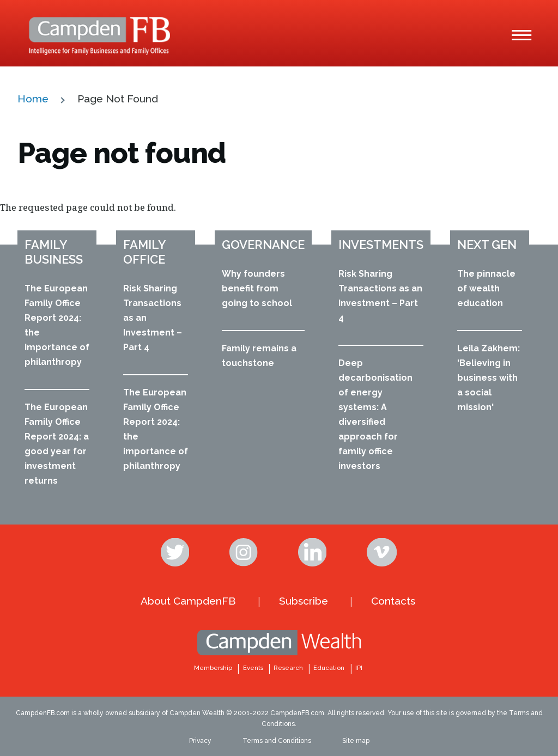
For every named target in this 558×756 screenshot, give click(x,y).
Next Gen (487, 245)
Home (33, 99)
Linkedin (313, 552)
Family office (144, 252)
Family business (54, 252)
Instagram (245, 552)
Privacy (200, 741)
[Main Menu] (521, 35)
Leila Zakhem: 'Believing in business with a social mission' (489, 378)
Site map (356, 741)
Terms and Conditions (277, 741)
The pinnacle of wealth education (486, 288)
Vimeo (382, 552)
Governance (263, 245)
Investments (381, 245)
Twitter (176, 552)
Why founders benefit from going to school (257, 288)
